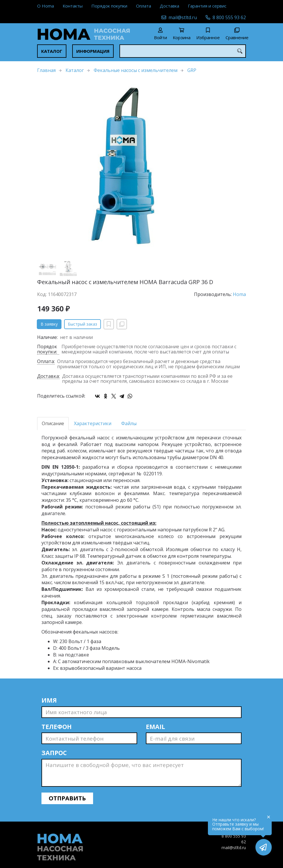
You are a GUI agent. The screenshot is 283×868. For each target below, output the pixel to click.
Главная (46, 70)
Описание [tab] (53, 423)
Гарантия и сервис (207, 6)
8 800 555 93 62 (229, 17)
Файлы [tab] (129, 423)
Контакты (73, 6)
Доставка (169, 6)
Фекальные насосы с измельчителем (136, 70)
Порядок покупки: (47, 349)
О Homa (46, 6)
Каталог (52, 51)
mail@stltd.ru (183, 17)
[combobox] (183, 51)
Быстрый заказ (82, 324)
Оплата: (46, 362)
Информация (93, 51)
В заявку (49, 324)
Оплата (144, 6)
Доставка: (48, 377)
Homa (239, 294)
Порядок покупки (109, 6)
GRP (192, 70)
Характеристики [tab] (93, 423)
